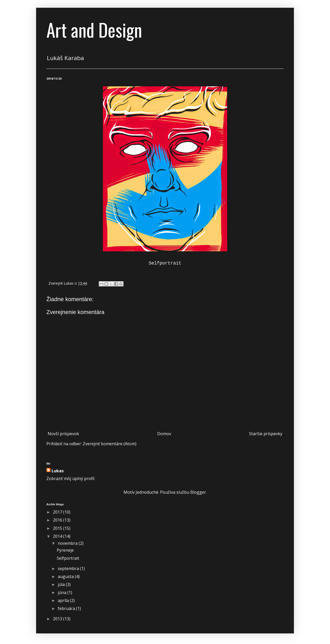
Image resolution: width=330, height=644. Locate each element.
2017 (58, 512)
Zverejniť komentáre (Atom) (110, 444)
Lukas (58, 471)
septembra (69, 568)
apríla (64, 600)
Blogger (198, 492)
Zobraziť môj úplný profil (70, 478)
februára (67, 608)
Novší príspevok (63, 434)
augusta (66, 576)
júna (63, 592)
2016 (58, 520)
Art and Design (94, 29)
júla (62, 584)
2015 (58, 528)
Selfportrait (68, 558)
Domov (164, 434)
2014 (58, 536)
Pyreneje (65, 550)
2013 (58, 619)
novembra (68, 543)
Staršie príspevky (266, 434)
